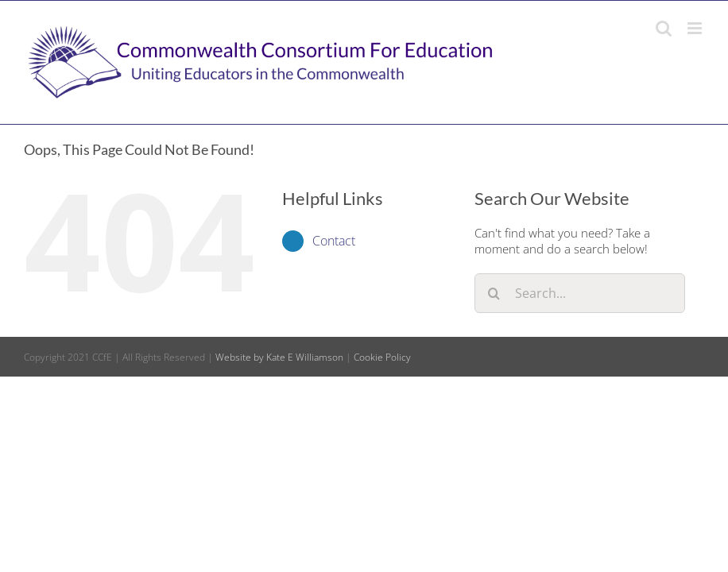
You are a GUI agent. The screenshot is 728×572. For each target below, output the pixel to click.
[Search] (494, 293)
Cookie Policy (382, 357)
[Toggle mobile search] (664, 28)
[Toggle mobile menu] (696, 28)
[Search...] (580, 293)
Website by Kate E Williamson (279, 357)
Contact (334, 241)
